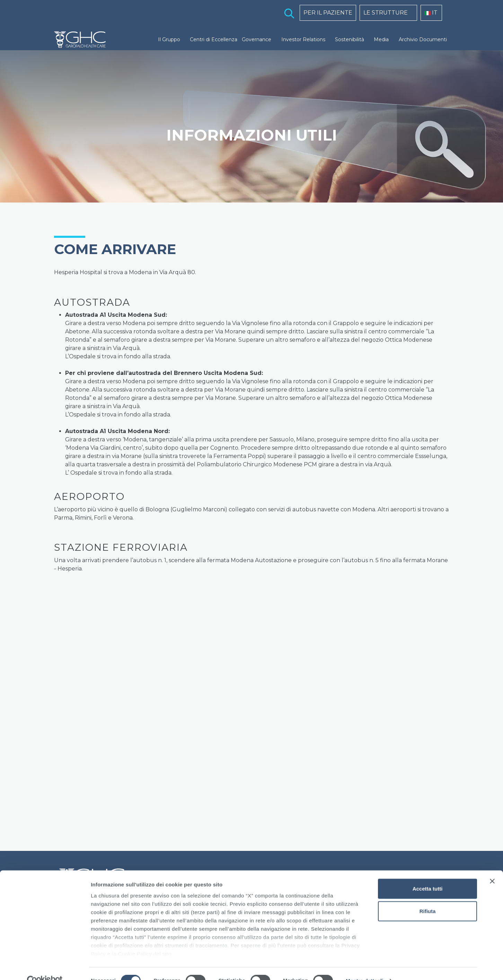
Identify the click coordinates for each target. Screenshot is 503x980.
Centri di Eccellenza (214, 39)
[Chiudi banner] (492, 867)
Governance (257, 39)
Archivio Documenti (423, 39)
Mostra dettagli (364, 966)
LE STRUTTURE (386, 13)
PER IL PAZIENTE (328, 13)
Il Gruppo (169, 39)
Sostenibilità (350, 39)
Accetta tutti (428, 874)
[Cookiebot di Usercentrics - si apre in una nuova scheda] (45, 966)
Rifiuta (428, 897)
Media (381, 39)
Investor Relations (303, 39)
